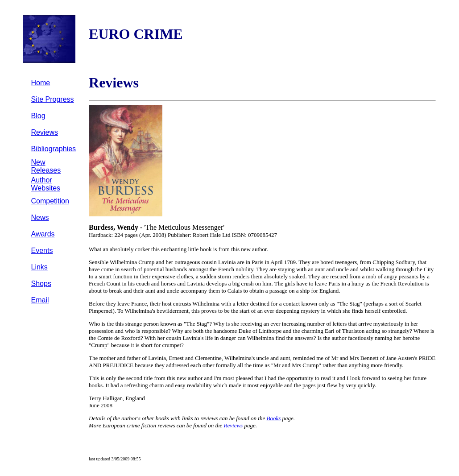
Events (42, 250)
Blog (38, 116)
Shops (41, 284)
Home (41, 83)
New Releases (46, 166)
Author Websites (46, 184)
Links (39, 267)
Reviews (45, 132)
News (40, 217)
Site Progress (53, 99)
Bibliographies (54, 149)
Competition (50, 201)
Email (40, 300)
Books (273, 418)
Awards (43, 234)
